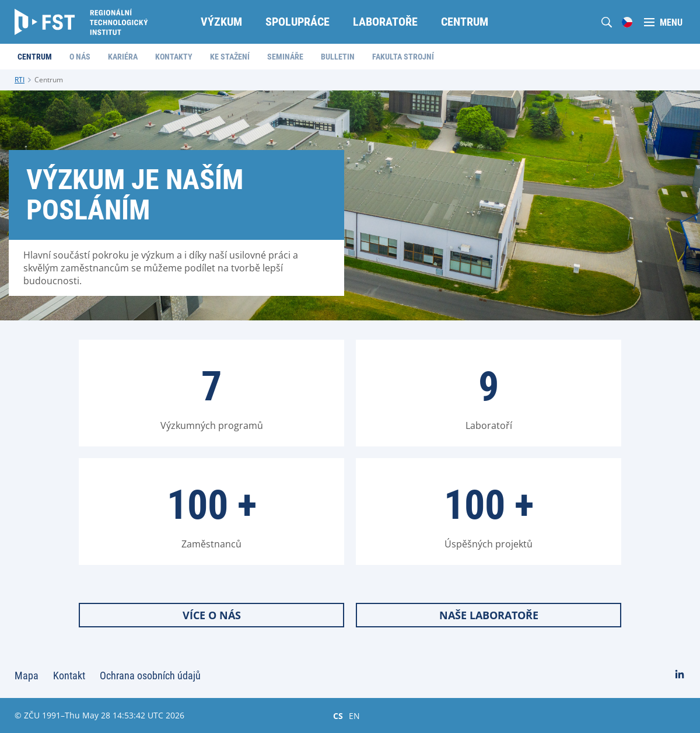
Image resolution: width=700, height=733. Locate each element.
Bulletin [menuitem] (338, 57)
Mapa (27, 676)
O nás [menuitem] (80, 57)
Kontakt (69, 676)
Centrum (49, 80)
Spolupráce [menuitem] (297, 22)
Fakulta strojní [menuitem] (403, 57)
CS (338, 715)
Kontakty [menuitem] (174, 57)
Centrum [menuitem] (465, 22)
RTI (20, 80)
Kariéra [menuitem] (123, 57)
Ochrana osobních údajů (150, 676)
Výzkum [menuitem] (221, 22)
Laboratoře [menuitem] (385, 22)
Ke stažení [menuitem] (230, 57)
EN (354, 715)
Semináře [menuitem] (285, 57)
